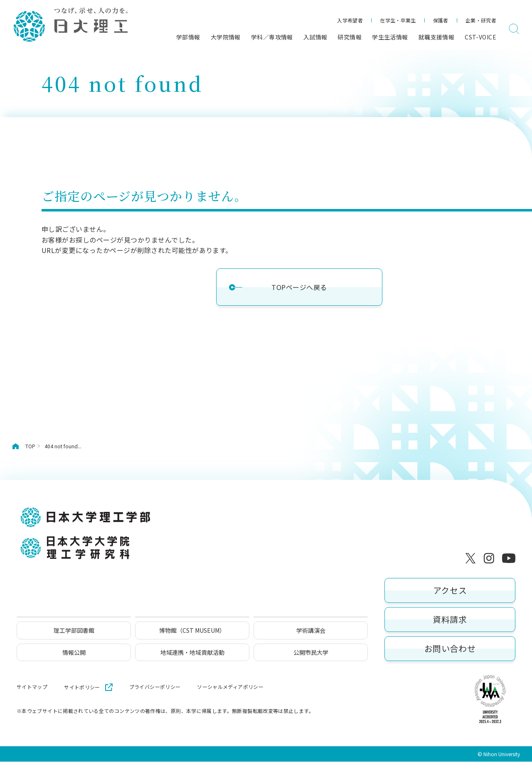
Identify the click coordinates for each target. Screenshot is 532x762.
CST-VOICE (480, 37)
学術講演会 (311, 631)
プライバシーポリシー (155, 687)
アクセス (450, 591)
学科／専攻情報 (272, 37)
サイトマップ (32, 687)
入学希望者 (350, 20)
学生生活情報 (390, 37)
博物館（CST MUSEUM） (192, 631)
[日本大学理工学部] (70, 25)
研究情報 (350, 37)
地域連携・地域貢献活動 (192, 653)
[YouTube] (509, 558)
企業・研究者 (481, 20)
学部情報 (188, 37)
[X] (472, 558)
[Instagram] (490, 558)
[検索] (514, 29)
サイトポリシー (82, 687)
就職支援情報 (437, 37)
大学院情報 (226, 37)
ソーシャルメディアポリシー (230, 687)
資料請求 (450, 620)
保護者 (441, 20)
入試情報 (315, 37)
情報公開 (74, 653)
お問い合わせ (450, 649)
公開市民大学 (311, 653)
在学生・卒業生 (398, 20)
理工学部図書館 (74, 631)
